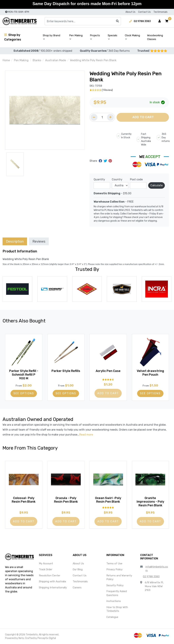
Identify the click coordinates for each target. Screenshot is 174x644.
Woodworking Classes (155, 37)
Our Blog (78, 569)
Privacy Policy (114, 569)
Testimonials (160, 12)
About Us (130, 12)
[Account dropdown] (160, 21)
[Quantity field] (102, 117)
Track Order (46, 569)
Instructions (114, 601)
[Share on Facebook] (101, 161)
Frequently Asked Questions (117, 593)
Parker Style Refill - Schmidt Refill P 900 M (24, 374)
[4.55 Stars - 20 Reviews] (108, 379)
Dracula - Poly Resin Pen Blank (66, 499)
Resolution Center (50, 576)
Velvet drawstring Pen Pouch (150, 372)
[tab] (15, 241)
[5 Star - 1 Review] (108, 507)
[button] (167, 21)
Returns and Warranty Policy (119, 577)
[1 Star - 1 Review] (129, 90)
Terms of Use (114, 563)
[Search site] (117, 21)
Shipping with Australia (52, 581)
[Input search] (83, 21)
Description (15, 241)
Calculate (156, 185)
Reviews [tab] (39, 241)
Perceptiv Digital (47, 638)
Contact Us (144, 12)
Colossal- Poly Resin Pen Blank (24, 499)
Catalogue (112, 617)
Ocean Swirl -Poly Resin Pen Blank (108, 499)
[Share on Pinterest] (110, 161)
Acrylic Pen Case (108, 370)
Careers (77, 588)
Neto (21, 638)
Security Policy (115, 585)
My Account (46, 563)
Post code (136, 179)
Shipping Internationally (53, 588)
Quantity (99, 179)
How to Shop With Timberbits (117, 609)
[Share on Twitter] (106, 161)
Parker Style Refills (66, 372)
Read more (86, 435)
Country (117, 179)
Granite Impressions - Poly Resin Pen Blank (150, 501)
